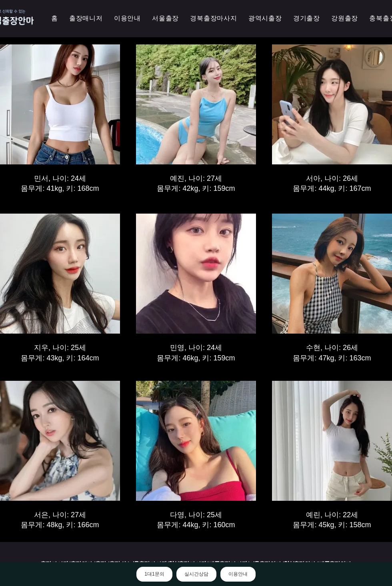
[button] (265, 19)
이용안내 (238, 574)
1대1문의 (154, 574)
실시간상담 (196, 574)
